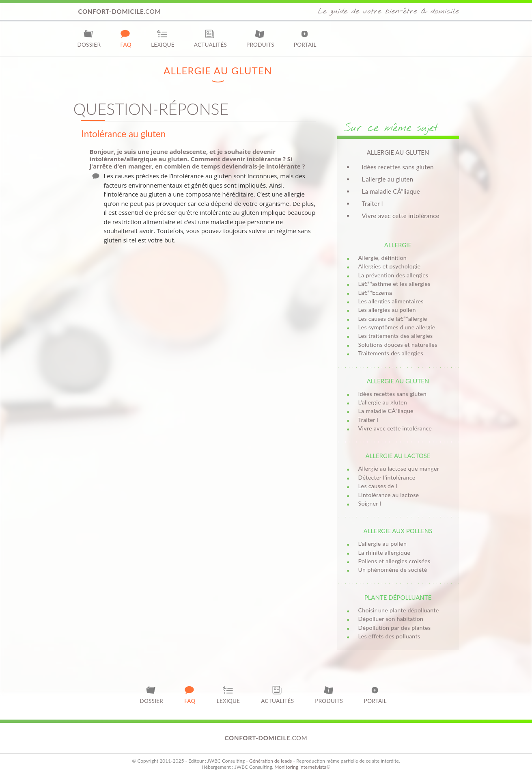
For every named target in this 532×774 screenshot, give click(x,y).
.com (120, 11)
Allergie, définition (383, 258)
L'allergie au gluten (388, 179)
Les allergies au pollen (387, 310)
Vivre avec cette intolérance (401, 216)
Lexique (163, 38)
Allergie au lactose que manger (399, 468)
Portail (305, 38)
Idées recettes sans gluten (398, 167)
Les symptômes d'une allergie (397, 327)
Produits (260, 38)
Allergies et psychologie (390, 266)
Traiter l (373, 203)
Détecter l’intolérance (387, 477)
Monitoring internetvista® (302, 767)
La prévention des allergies (393, 275)
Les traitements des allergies (396, 336)
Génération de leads (270, 761)
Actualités (210, 38)
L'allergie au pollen (383, 544)
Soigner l (370, 503)
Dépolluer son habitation (391, 619)
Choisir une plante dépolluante (399, 610)
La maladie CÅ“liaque (391, 191)
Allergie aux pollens (398, 531)
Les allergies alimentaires (391, 301)
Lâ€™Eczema (375, 293)
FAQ (126, 38)
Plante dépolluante (398, 597)
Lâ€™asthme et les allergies (394, 284)
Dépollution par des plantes (395, 628)
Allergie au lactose (398, 456)
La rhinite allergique (384, 552)
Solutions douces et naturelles (398, 345)
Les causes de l (378, 486)
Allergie (398, 245)
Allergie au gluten (398, 381)
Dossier (89, 38)
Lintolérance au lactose (389, 495)
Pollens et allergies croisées (394, 561)
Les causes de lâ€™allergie (393, 319)
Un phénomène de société (393, 570)
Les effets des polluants (389, 636)
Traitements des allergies (391, 353)
